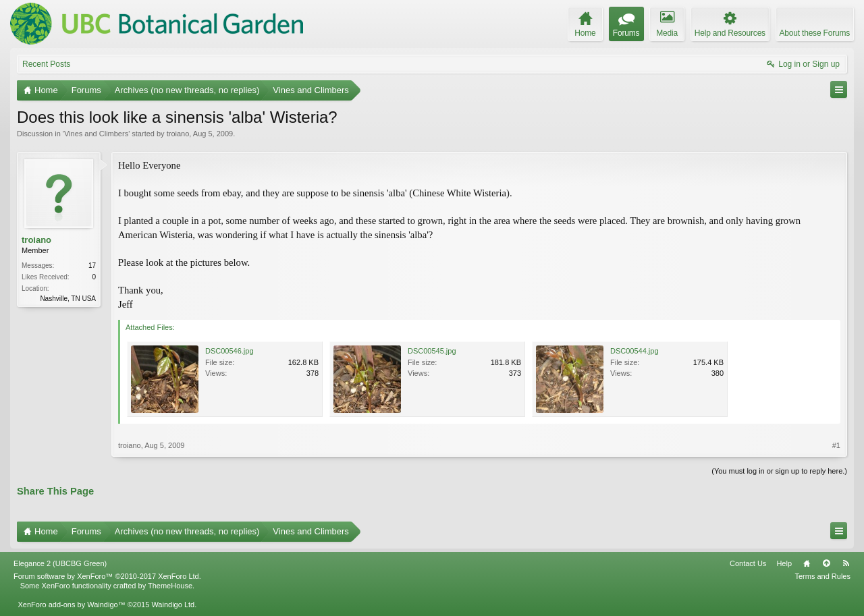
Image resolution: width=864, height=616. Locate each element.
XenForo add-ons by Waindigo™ (71, 605)
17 (92, 265)
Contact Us (748, 563)
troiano (178, 134)
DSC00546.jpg (230, 351)
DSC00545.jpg (432, 351)
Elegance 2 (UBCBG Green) (60, 563)
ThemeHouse (170, 586)
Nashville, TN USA (68, 299)
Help (784, 563)
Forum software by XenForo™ (107, 576)
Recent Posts (46, 64)
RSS (846, 563)
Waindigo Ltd (173, 605)
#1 (836, 445)
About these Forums (815, 33)
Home (807, 563)
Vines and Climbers (96, 134)
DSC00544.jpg (634, 351)
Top (826, 563)
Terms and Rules (822, 576)
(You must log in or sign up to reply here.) (779, 471)
